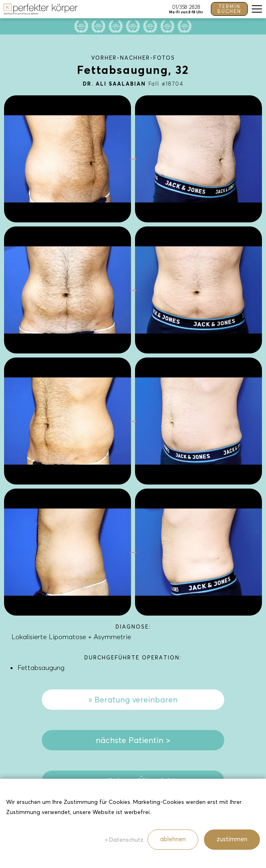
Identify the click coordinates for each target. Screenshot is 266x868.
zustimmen (232, 839)
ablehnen (173, 839)
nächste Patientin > (133, 740)
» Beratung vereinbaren (133, 700)
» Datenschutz (124, 840)
